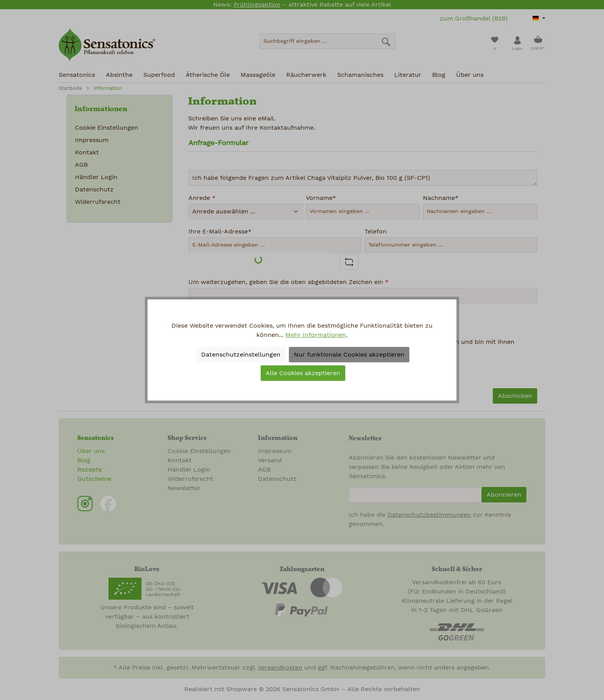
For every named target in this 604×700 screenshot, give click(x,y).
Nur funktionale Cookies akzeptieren (349, 355)
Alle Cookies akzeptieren (303, 373)
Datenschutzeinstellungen (241, 355)
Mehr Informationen (316, 335)
